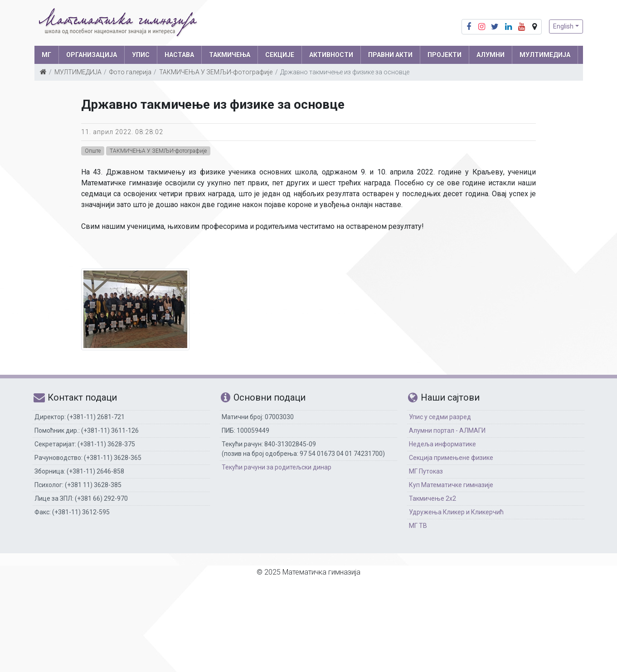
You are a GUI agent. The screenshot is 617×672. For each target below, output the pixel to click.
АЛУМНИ (491, 55)
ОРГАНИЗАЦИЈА (92, 55)
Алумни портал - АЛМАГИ (447, 430)
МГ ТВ (418, 526)
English (563, 26)
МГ (46, 55)
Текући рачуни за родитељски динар (277, 467)
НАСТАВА (179, 55)
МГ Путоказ (426, 471)
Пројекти (445, 55)
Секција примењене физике (451, 458)
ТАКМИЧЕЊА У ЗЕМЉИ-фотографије (216, 72)
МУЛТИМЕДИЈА (545, 55)
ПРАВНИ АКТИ (390, 55)
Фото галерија (130, 72)
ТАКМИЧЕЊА (230, 55)
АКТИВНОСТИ (331, 55)
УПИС (141, 55)
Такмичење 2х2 (432, 498)
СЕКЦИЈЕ (280, 55)
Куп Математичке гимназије (451, 485)
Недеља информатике (442, 444)
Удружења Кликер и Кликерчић (456, 512)
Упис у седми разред (440, 417)
